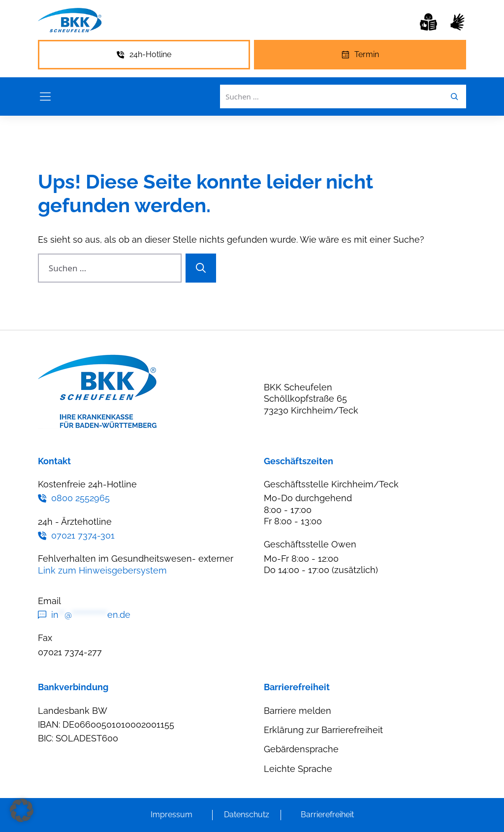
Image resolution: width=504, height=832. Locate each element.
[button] (22, 810)
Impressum (172, 815)
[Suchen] (201, 268)
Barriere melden (298, 711)
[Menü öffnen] (45, 96)
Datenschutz (247, 815)
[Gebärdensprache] (457, 22)
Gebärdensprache (301, 749)
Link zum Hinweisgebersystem (102, 570)
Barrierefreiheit (327, 815)
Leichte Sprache (298, 769)
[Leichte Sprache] (428, 22)
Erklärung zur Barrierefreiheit (323, 730)
